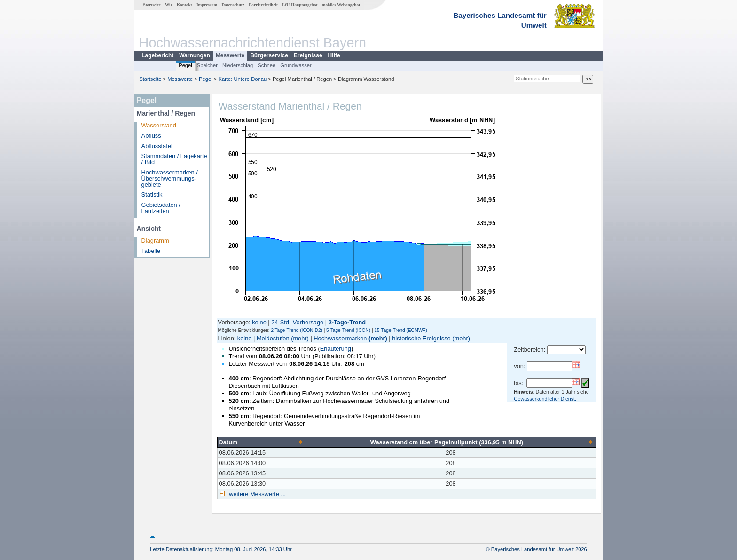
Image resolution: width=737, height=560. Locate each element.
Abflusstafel (157, 146)
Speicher (207, 65)
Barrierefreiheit (263, 5)
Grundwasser (296, 65)
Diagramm (155, 241)
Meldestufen (273, 338)
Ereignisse (308, 55)
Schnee (267, 65)
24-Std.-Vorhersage (297, 322)
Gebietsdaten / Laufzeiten (161, 208)
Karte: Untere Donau (243, 79)
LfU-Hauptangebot (300, 5)
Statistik (152, 194)
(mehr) (300, 338)
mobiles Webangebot (341, 5)
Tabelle (151, 251)
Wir (169, 5)
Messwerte (230, 55)
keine (259, 322)
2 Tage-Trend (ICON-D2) (296, 330)
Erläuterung (336, 349)
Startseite (152, 5)
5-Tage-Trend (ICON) (348, 330)
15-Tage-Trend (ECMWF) (400, 330)
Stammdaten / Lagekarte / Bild (174, 159)
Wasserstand (159, 125)
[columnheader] (261, 442)
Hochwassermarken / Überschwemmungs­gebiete (170, 178)
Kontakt (184, 5)
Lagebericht (157, 55)
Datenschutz (233, 5)
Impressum (207, 5)
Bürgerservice (269, 55)
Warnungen (195, 55)
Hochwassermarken (340, 338)
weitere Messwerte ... (257, 494)
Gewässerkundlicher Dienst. (545, 399)
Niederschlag (238, 65)
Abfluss (151, 136)
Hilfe (334, 55)
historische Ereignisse (421, 338)
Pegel (185, 65)
